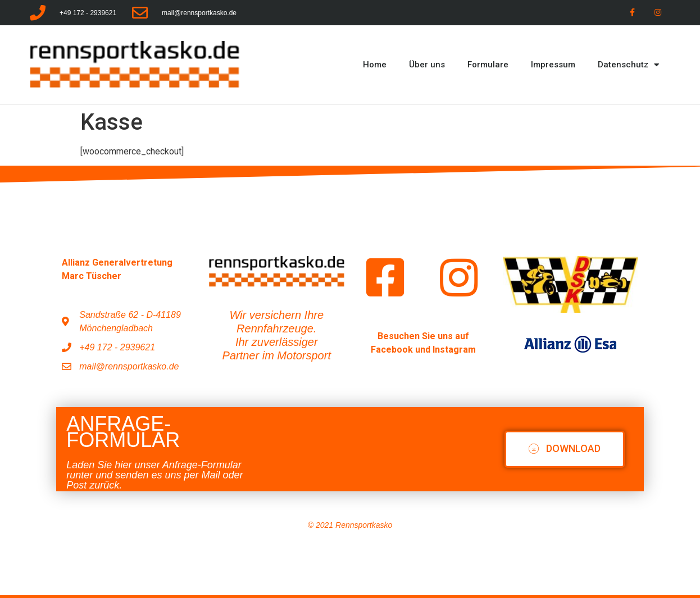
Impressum (553, 65)
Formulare (488, 65)
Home (375, 65)
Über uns (427, 65)
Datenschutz (628, 65)
